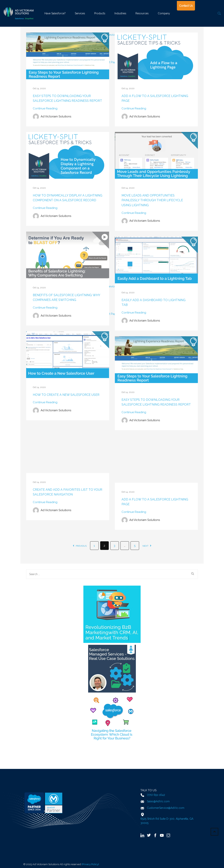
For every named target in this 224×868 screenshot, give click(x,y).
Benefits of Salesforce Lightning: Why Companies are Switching (66, 298)
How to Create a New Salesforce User (66, 395)
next (147, 546)
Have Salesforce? (55, 13)
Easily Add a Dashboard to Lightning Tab (153, 303)
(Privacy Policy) (90, 864)
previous (80, 546)
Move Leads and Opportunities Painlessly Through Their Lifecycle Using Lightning (152, 200)
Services (80, 13)
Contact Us (186, 6)
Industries (120, 13)
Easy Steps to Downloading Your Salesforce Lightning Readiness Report (67, 98)
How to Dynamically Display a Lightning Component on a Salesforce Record (68, 198)
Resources (142, 13)
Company (164, 13)
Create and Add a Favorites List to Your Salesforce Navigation (68, 492)
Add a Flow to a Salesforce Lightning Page (155, 98)
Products (100, 13)
